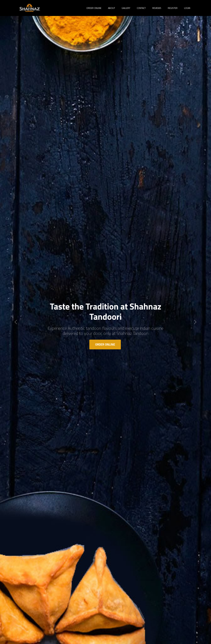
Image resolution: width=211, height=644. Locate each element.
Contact (141, 8)
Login (187, 8)
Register (173, 8)
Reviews (157, 8)
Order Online (105, 344)
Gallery (126, 8)
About (112, 8)
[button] (16, 322)
